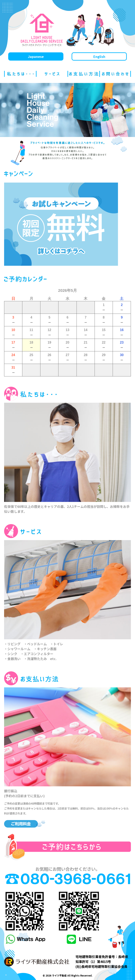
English (99, 56)
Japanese (36, 56)
